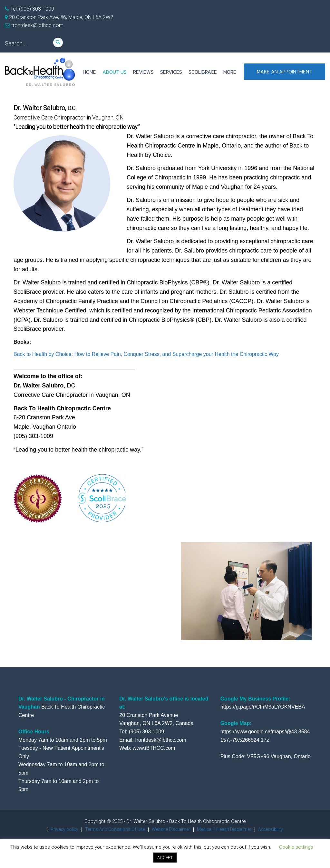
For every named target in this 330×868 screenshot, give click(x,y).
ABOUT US (115, 72)
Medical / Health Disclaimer (228, 829)
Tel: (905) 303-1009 (32, 9)
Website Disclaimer (170, 829)
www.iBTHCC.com (154, 748)
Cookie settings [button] (296, 847)
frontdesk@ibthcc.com (37, 25)
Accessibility (278, 829)
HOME (89, 72)
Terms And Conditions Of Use (110, 829)
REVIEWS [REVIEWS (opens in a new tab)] (143, 72)
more (230, 72)
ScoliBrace (203, 72)
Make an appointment (285, 72)
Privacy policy (57, 829)
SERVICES (171, 72)
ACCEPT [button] (165, 858)
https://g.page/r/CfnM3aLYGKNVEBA (263, 707)
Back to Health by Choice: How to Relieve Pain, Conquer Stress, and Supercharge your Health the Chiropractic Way (146, 354)
